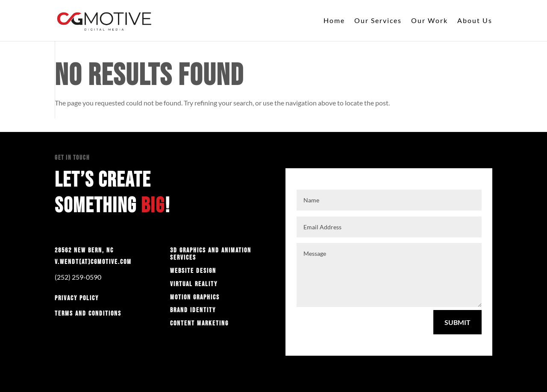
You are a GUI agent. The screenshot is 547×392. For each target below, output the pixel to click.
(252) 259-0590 (78, 277)
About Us (475, 21)
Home (334, 21)
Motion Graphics (195, 297)
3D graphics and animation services (211, 254)
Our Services (378, 21)
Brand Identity (193, 310)
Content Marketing (199, 323)
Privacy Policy (77, 298)
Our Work (429, 21)
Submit (457, 322)
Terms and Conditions (88, 314)
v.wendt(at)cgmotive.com (93, 262)
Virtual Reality (194, 284)
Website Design (193, 271)
